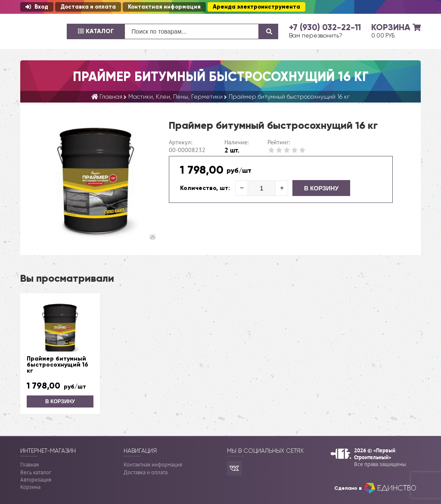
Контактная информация (164, 7)
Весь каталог (36, 472)
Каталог (96, 31)
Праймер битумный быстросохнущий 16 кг (57, 365)
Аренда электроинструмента (256, 7)
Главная (30, 465)
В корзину (321, 188)
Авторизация (36, 480)
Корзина (30, 487)
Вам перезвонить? (316, 35)
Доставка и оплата (88, 7)
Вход (37, 7)
